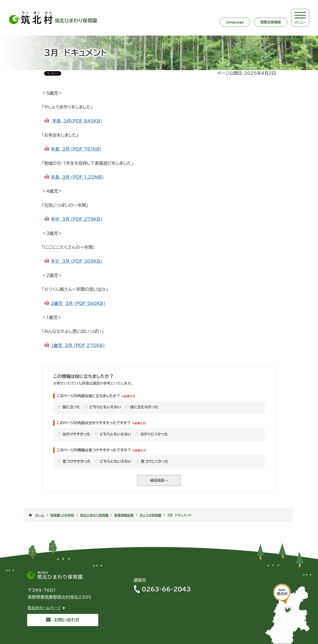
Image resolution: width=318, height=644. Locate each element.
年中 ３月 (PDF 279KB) (76, 219)
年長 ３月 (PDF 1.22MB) (77, 177)
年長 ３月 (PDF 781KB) (76, 149)
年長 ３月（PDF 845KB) (77, 121)
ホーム (40, 515)
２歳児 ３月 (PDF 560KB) (78, 303)
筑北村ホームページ (44, 608)
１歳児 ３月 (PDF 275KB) (78, 345)
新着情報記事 (124, 515)
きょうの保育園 (150, 515)
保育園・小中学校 (62, 515)
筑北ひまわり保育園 (94, 515)
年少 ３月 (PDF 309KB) (76, 261)
